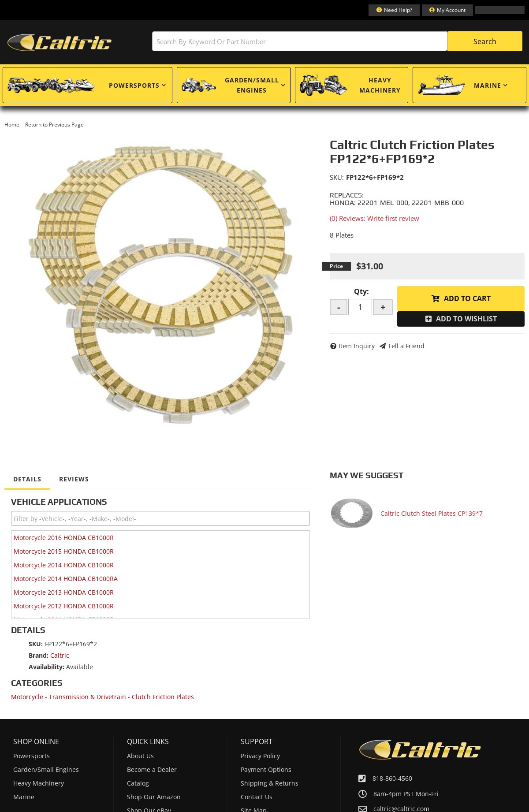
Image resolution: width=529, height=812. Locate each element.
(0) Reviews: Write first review (374, 218)
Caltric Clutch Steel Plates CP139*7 (432, 513)
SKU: (337, 177)
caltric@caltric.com (401, 809)
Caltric (60, 655)
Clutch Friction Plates (163, 697)
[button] (337, 41)
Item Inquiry (357, 346)
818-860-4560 (392, 778)
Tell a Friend (406, 346)
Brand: (39, 655)
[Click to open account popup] (447, 10)
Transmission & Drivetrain (88, 697)
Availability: (47, 667)
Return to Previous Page (54, 125)
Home (12, 125)
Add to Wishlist (466, 319)
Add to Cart (467, 298)
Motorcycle (27, 697)
